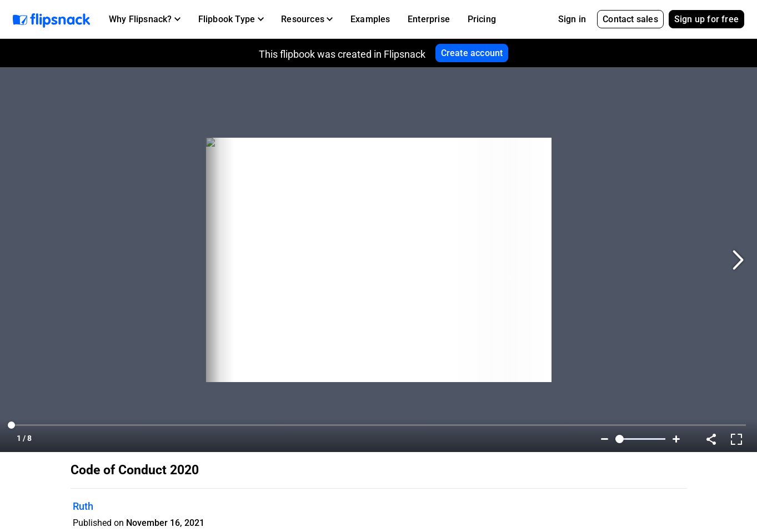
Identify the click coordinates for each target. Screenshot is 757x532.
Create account (472, 53)
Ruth (83, 506)
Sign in (572, 19)
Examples (370, 19)
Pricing (482, 19)
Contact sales (630, 19)
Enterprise (429, 19)
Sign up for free (706, 19)
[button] (145, 19)
